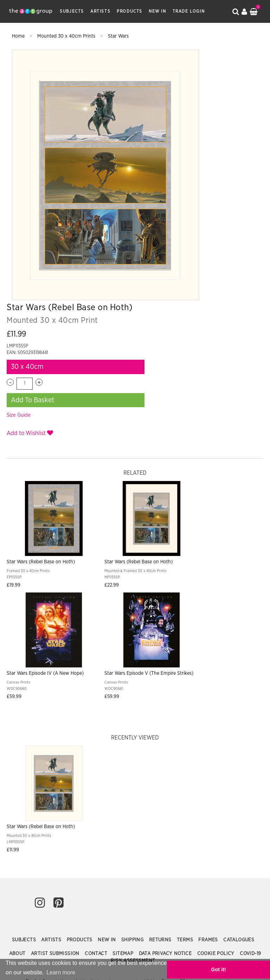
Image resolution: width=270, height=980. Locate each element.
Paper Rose (193, 873)
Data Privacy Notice (166, 786)
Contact (97, 786)
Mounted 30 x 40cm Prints (67, 36)
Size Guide (197, 181)
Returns (161, 772)
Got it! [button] (245, 971)
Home (19, 36)
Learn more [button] (21, 975)
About (18, 786)
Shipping (133, 772)
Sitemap (124, 786)
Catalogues (239, 772)
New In (157, 11)
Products (130, 11)
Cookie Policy (217, 786)
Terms (186, 772)
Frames (209, 772)
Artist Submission (56, 786)
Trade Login (189, 11)
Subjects (72, 11)
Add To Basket (211, 166)
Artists (100, 11)
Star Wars (118, 36)
